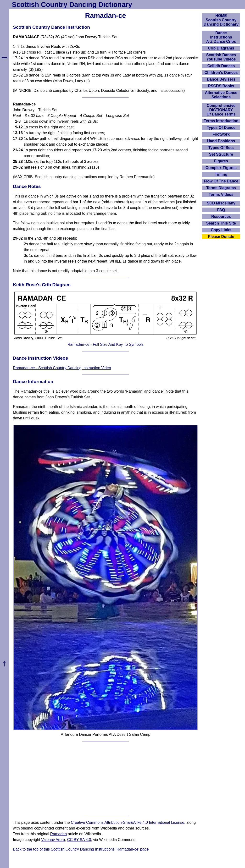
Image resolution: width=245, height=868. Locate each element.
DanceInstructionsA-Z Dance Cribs (221, 37)
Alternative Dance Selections (221, 95)
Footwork (221, 134)
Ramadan (58, 834)
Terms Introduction (221, 121)
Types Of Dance (221, 128)
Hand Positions (221, 141)
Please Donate (221, 237)
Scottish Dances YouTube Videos (221, 57)
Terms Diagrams (221, 188)
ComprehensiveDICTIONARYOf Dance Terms (221, 110)
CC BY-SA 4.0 (79, 840)
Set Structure (221, 154)
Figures (221, 161)
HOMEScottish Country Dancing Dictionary (221, 20)
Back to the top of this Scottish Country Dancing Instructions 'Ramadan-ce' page (81, 849)
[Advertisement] (106, 779)
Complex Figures (221, 168)
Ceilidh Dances (221, 66)
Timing (221, 174)
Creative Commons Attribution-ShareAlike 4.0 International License (128, 822)
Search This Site (221, 223)
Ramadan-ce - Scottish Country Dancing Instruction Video (62, 368)
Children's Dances (221, 73)
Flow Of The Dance (221, 181)
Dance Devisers (221, 79)
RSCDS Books (221, 86)
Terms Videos (221, 195)
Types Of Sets (221, 148)
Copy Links (221, 230)
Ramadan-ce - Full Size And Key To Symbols (106, 344)
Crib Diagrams (221, 48)
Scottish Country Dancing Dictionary (72, 5)
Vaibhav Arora (53, 840)
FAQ (221, 210)
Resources (221, 217)
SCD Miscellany (221, 203)
